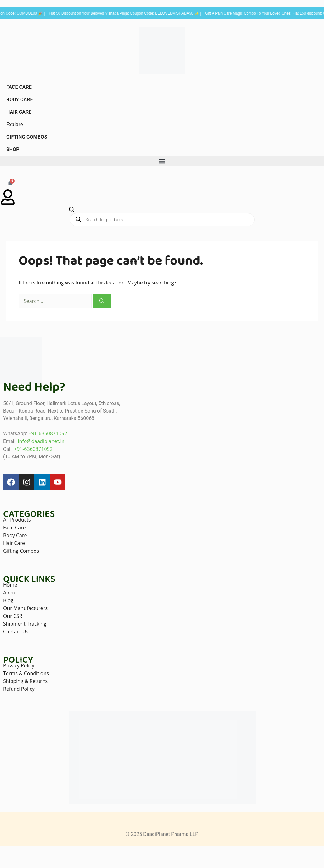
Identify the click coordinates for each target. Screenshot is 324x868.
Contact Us (16, 632)
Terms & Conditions (26, 673)
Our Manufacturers (25, 608)
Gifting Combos (21, 551)
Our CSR (13, 616)
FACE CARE (19, 87)
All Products (17, 520)
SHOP (13, 149)
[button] (162, 161)
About (10, 593)
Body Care (15, 535)
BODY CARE (19, 100)
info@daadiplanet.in (41, 441)
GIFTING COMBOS (27, 137)
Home (10, 585)
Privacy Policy (19, 665)
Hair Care (14, 543)
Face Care (14, 527)
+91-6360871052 (48, 433)
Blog (8, 600)
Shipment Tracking (25, 624)
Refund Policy (19, 689)
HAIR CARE (19, 112)
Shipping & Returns (25, 681)
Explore (15, 124)
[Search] (102, 301)
